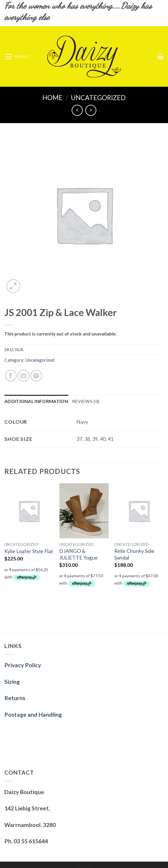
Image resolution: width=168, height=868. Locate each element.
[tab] (36, 401)
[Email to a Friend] (24, 376)
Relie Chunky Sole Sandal (134, 554)
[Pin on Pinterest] (36, 376)
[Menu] (17, 57)
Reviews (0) (86, 401)
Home (52, 98)
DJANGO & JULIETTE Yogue (78, 554)
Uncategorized (98, 98)
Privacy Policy (23, 665)
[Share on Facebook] (11, 376)
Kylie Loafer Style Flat (29, 551)
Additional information (36, 401)
